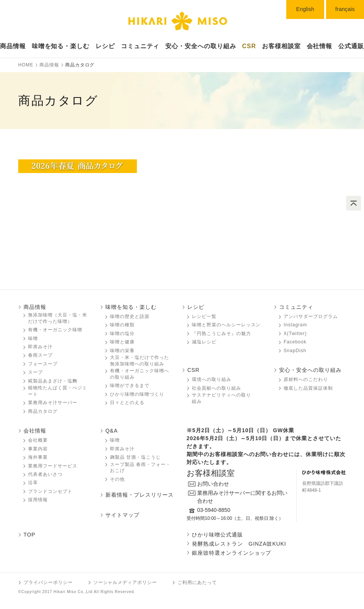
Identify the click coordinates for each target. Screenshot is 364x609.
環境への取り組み (212, 379)
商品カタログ (43, 411)
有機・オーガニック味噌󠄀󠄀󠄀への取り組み (140, 374)
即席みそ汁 (40, 347)
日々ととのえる (127, 403)
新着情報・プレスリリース (140, 495)
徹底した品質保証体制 (308, 388)
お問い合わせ (213, 484)
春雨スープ (40, 355)
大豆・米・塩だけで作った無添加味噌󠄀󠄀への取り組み (140, 361)
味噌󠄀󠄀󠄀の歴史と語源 (130, 316)
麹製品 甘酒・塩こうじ (135, 457)
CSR (249, 46)
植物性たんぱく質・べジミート (58, 391)
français (345, 9)
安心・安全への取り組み (201, 46)
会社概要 (38, 440)
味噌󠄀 (115, 440)
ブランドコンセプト (50, 491)
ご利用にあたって (197, 582)
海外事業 (38, 457)
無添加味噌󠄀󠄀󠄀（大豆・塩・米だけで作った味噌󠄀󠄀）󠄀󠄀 (58, 318)
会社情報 (320, 46)
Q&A (111, 431)
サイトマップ (122, 515)
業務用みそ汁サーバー (53, 403)
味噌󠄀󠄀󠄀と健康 (122, 342)
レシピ (105, 46)
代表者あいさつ (45, 474)
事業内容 (38, 449)
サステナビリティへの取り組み (221, 398)
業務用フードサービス (53, 466)
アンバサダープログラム (311, 316)
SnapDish (295, 351)
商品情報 (13, 46)
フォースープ (43, 364)
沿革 (33, 483)
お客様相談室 (281, 46)
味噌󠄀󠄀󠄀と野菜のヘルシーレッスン (226, 325)
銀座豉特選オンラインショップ (231, 553)
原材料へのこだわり (306, 379)
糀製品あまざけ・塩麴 (53, 381)
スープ (35, 372)
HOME (26, 65)
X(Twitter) (295, 334)
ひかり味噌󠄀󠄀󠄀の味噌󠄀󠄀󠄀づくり (137, 394)
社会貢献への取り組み (217, 388)
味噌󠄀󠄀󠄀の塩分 (122, 334)
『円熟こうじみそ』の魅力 (221, 334)
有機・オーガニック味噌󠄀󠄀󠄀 (55, 330)
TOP (29, 535)
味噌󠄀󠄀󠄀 (33, 338)
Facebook (295, 342)
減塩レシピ (204, 342)
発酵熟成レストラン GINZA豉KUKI (239, 544)
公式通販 (351, 46)
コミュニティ (140, 46)
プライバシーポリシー (48, 582)
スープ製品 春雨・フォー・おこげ (140, 468)
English (305, 9)
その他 (117, 479)
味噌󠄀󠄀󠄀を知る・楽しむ (61, 46)
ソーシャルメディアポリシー (125, 582)
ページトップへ (354, 203)
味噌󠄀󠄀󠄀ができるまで (130, 386)
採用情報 (38, 500)
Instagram (295, 325)
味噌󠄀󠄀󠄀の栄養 (122, 351)
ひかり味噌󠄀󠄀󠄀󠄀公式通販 (217, 535)
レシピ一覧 (204, 316)
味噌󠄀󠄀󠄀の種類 (122, 325)
